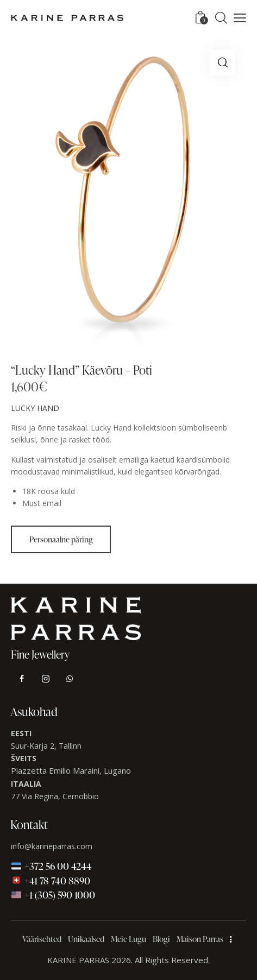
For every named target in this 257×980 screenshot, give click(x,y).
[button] (240, 18)
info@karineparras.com (52, 846)
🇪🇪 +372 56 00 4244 (52, 866)
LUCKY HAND (35, 408)
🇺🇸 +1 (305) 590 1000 (53, 894)
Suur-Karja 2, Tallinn (46, 746)
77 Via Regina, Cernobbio (55, 796)
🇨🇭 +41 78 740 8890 (51, 880)
